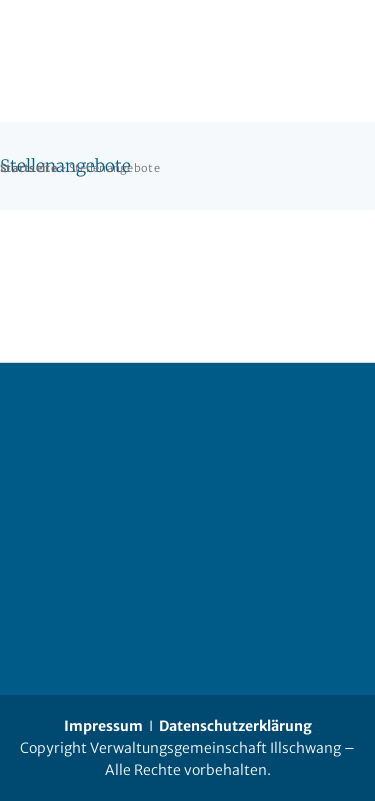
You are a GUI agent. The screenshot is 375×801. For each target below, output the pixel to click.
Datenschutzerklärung (235, 726)
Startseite (28, 168)
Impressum (103, 726)
